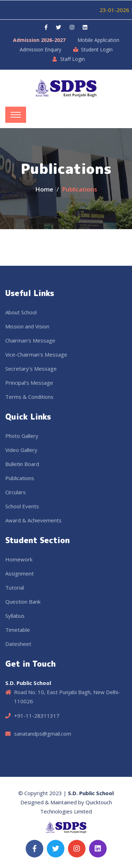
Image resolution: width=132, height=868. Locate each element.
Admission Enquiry (40, 49)
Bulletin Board (22, 464)
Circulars (15, 492)
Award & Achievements (33, 520)
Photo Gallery (22, 436)
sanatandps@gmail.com (43, 734)
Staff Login (73, 59)
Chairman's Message (30, 340)
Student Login (97, 49)
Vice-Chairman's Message (36, 354)
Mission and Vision (27, 326)
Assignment (20, 573)
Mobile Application (98, 40)
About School (21, 312)
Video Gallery (21, 450)
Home (44, 189)
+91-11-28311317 (37, 716)
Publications (20, 478)
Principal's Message (29, 383)
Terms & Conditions (29, 397)
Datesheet (18, 644)
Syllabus (15, 616)
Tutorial (15, 587)
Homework (19, 559)
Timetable (18, 630)
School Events (22, 506)
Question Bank (23, 602)
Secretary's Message (31, 369)
